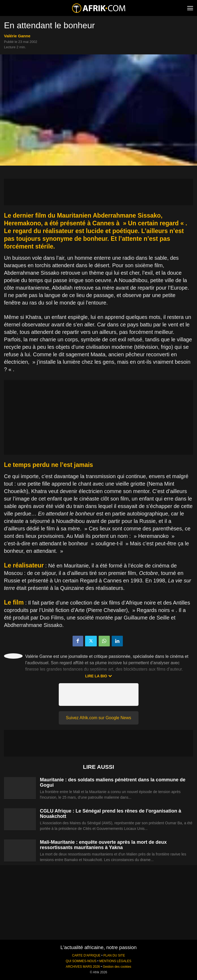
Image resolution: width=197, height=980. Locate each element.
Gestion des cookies (117, 967)
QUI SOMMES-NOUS (81, 961)
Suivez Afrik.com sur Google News (98, 718)
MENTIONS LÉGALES (115, 961)
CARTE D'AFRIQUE (86, 955)
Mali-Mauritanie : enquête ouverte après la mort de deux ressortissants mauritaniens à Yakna (103, 845)
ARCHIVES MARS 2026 (83, 967)
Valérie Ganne (17, 36)
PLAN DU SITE (114, 955)
